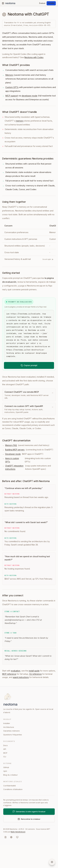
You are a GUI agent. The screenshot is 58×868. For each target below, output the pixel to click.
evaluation (16, 694)
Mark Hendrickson (18, 855)
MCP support (12, 96)
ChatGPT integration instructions (14, 490)
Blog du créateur (10, 798)
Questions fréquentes (13, 758)
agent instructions (21, 700)
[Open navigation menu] (52, 862)
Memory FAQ (11, 468)
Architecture (9, 750)
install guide (34, 694)
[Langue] (11, 860)
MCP (5, 776)
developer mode (29, 96)
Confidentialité (10, 809)
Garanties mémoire (11, 754)
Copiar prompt (29, 388)
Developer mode (13, 477)
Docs (5, 768)
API (5, 772)
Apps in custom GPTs (12, 483)
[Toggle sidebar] (3, 3)
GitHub (6, 790)
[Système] (17, 860)
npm (5, 794)
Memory (9, 75)
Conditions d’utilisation (13, 812)
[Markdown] (5, 860)
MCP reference (9, 697)
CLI (5, 779)
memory (20, 121)
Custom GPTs (12, 87)
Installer (51, 3)
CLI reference (35, 697)
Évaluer (42, 3)
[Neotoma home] (13, 3)
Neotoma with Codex (34, 57)
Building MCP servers (15, 473)
